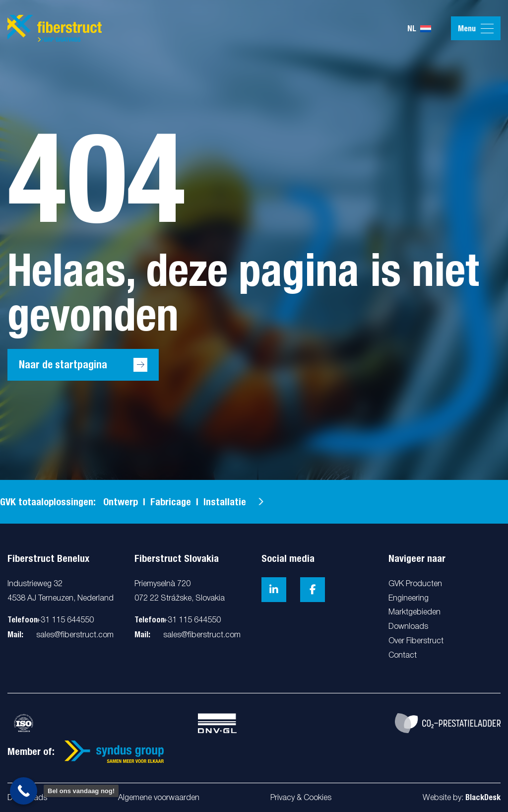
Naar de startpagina (63, 365)
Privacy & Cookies (301, 798)
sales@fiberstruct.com (75, 635)
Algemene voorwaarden (159, 798)
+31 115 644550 (65, 620)
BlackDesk (483, 797)
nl (419, 29)
